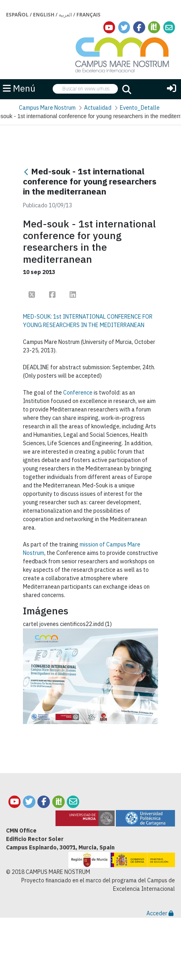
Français (88, 15)
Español (17, 15)
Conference (78, 393)
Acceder (160, 913)
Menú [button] (19, 88)
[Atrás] (26, 172)
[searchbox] (85, 89)
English (44, 15)
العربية (65, 15)
